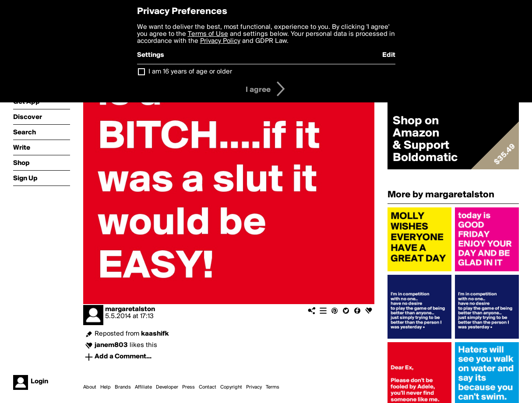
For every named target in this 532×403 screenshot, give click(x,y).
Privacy (254, 387)
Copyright (231, 387)
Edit (389, 55)
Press (188, 387)
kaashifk (155, 334)
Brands (123, 387)
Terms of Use (208, 34)
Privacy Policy (220, 41)
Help (106, 387)
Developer (167, 387)
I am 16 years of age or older (190, 72)
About (90, 387)
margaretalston (130, 309)
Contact (208, 387)
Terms (273, 387)
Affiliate (143, 387)
